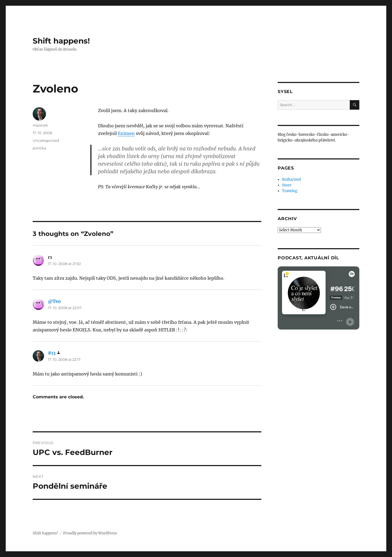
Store (287, 185)
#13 (52, 353)
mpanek (40, 125)
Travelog (290, 191)
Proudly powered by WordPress (90, 533)
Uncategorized (46, 140)
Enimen (126, 133)
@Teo (54, 301)
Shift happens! (61, 41)
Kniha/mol (291, 179)
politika (39, 148)
